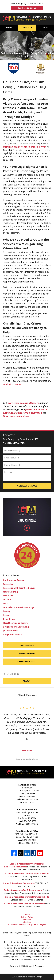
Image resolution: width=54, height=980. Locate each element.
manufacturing (22, 413)
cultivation (36, 413)
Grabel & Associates (35, 966)
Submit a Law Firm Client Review (27, 759)
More (45, 28)
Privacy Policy (27, 917)
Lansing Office (27, 645)
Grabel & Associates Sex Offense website (23, 890)
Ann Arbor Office (27, 653)
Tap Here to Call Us (27, 8)
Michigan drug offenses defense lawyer (24, 147)
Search (27, 681)
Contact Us (27, 28)
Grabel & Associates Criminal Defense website (27, 897)
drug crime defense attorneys (23, 403)
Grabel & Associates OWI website (19, 883)
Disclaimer (27, 920)
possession (31, 409)
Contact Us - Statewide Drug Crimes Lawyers (27, 925)
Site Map (27, 922)
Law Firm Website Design (27, 977)
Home (9, 28)
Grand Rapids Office (27, 662)
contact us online (13, 384)
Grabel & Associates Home (27, 19)
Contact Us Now (27, 486)
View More (27, 750)
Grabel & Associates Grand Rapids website (24, 904)
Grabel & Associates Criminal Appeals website (27, 874)
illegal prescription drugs (16, 416)
